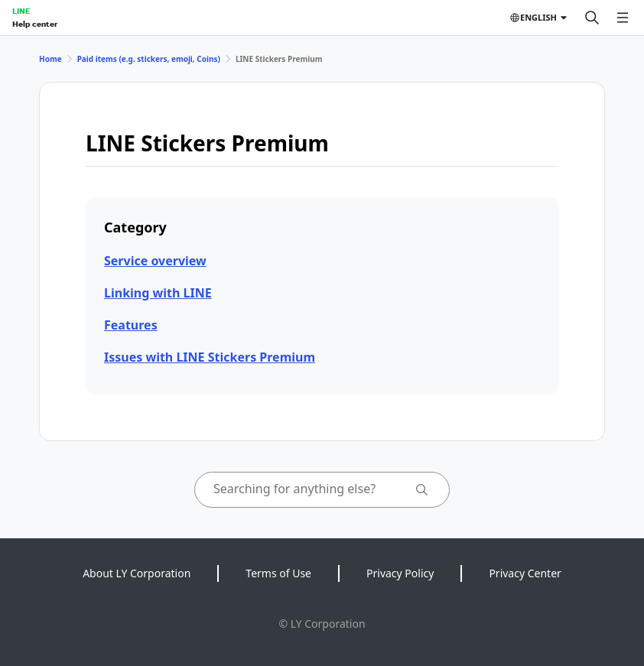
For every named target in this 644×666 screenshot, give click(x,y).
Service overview (155, 261)
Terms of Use (278, 573)
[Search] (592, 18)
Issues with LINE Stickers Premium (210, 357)
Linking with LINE (158, 293)
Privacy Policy (400, 573)
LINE (21, 11)
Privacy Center (525, 573)
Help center (35, 24)
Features (131, 325)
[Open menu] (623, 18)
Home (50, 59)
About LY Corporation (137, 573)
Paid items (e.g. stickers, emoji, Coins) (149, 59)
